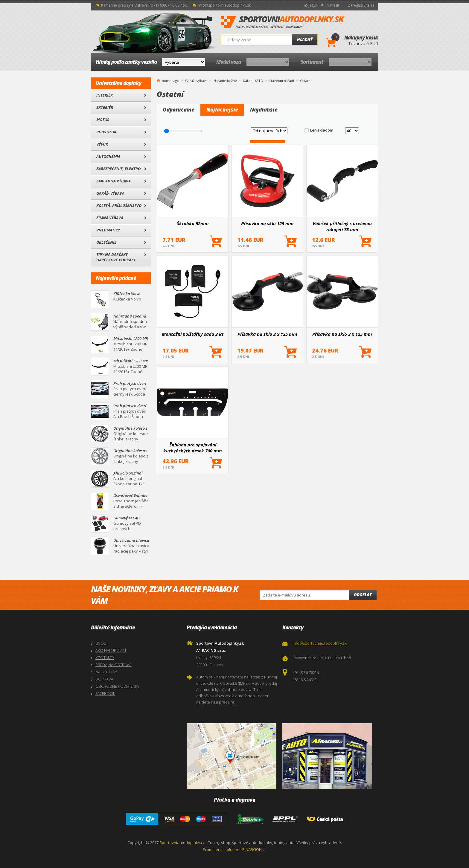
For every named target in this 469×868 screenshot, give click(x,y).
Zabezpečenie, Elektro (118, 169)
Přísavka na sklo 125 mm (267, 223)
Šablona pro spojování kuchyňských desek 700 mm (193, 448)
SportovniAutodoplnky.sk (283, 22)
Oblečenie (106, 242)
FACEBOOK (105, 693)
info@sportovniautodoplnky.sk (224, 5)
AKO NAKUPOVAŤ (111, 650)
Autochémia (108, 156)
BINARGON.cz (254, 849)
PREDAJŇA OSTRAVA (114, 665)
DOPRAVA (104, 679)
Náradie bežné (225, 81)
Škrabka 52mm (193, 223)
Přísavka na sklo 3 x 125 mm (342, 334)
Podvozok (106, 132)
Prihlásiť (332, 5)
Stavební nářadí (282, 81)
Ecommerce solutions (222, 849)
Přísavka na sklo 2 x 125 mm (267, 334)
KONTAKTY (105, 658)
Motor (103, 120)
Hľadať (305, 39)
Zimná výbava (110, 218)
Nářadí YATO (253, 81)
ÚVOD (101, 643)
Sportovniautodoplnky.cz (182, 843)
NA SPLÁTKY (106, 672)
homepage (170, 80)
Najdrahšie (264, 110)
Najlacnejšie (222, 110)
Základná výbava (114, 181)
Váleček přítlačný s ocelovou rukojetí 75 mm (342, 226)
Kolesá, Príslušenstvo (119, 205)
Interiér (105, 95)
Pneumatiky (108, 230)
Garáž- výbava (110, 193)
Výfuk (102, 144)
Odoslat (363, 595)
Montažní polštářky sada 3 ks (193, 334)
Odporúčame (179, 110)
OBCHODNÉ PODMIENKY (117, 686)
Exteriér (105, 107)
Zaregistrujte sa (361, 5)
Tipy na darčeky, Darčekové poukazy (116, 257)
